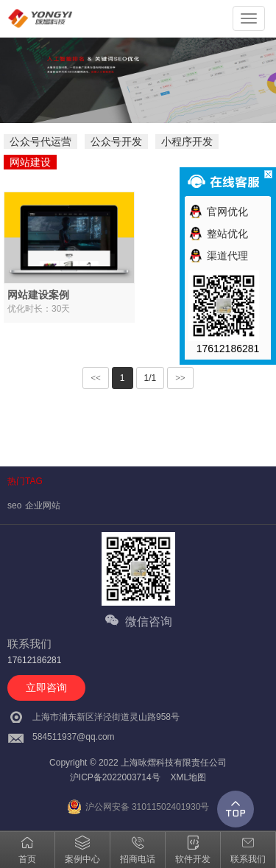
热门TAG (25, 481)
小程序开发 (187, 141)
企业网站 (43, 505)
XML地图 (188, 777)
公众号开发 (116, 141)
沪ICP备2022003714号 (115, 777)
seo (14, 505)
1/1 (151, 378)
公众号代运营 (40, 141)
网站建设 (30, 162)
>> (180, 378)
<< (96, 378)
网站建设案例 (38, 295)
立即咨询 (46, 687)
